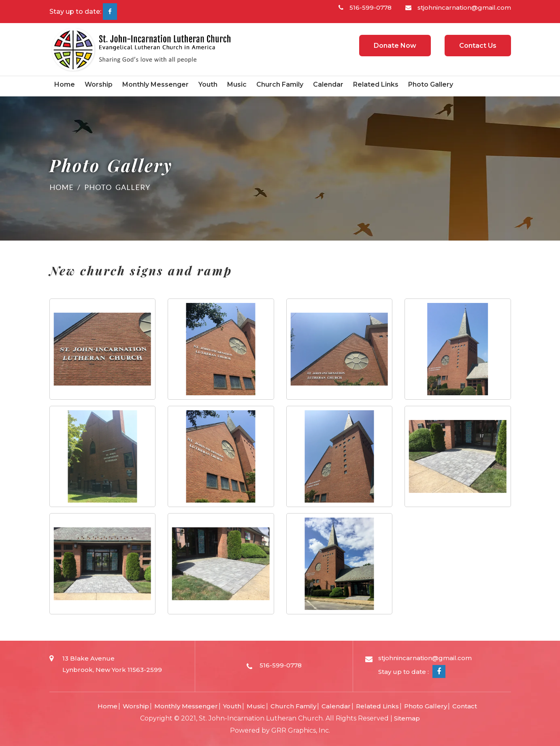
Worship (99, 84)
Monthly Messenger (155, 84)
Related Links (376, 84)
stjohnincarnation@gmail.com (458, 7)
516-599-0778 (365, 7)
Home (65, 84)
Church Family (280, 84)
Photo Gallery (431, 84)
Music (237, 84)
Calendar (328, 84)
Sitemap (407, 718)
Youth (208, 84)
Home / (67, 187)
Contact (465, 706)
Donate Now (395, 46)
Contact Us (478, 46)
